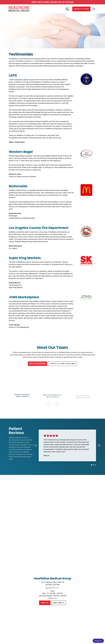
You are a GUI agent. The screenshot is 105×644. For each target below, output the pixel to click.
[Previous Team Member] (49, 404)
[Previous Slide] (33, 445)
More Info (45, 603)
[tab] (90, 465)
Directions (59, 603)
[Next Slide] (99, 445)
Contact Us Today (81, 9)
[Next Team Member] (57, 404)
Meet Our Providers (37, 365)
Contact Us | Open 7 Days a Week (63, 365)
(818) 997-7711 (54, 587)
